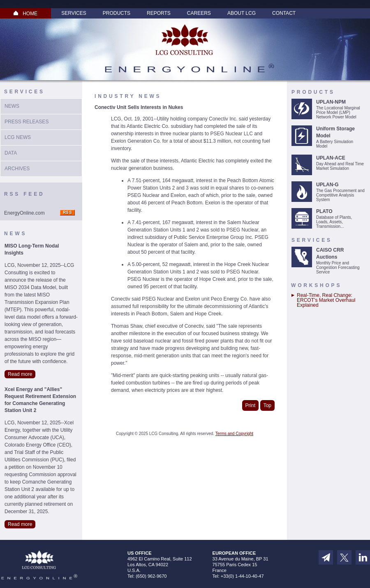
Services (74, 13)
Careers (199, 13)
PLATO (324, 211)
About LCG (242, 13)
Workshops (316, 285)
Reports (159, 13)
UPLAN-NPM (331, 102)
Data (11, 153)
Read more (20, 374)
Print (251, 405)
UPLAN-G (327, 185)
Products (117, 13)
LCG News (18, 137)
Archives (17, 169)
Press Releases (27, 122)
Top (267, 405)
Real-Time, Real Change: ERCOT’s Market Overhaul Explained (326, 300)
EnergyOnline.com (24, 213)
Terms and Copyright (234, 434)
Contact (284, 13)
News (12, 106)
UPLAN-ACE (331, 158)
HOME (25, 14)
